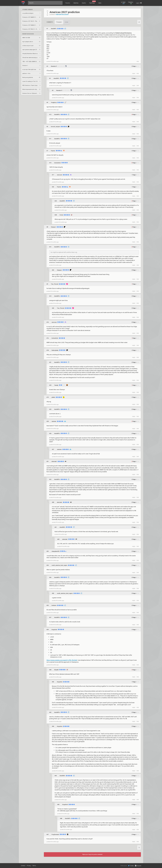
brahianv (54, 605)
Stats (100, 3)
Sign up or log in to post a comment (92, 854)
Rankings (93, 2)
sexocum (59, 175)
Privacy (29, 866)
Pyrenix (53, 151)
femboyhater (55, 350)
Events (84, 3)
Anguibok (54, 630)
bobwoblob (58, 163)
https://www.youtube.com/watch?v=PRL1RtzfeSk (62, 660)
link (138, 61)
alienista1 (54, 461)
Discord (138, 866)
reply (134, 73)
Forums (68, 3)
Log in (139, 3)
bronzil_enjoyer (55, 127)
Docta (61, 215)
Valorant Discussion (62, 14)
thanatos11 (54, 66)
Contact (23, 866)
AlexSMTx (54, 29)
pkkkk (53, 397)
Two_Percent (55, 284)
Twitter (131, 866)
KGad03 (56, 670)
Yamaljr (56, 385)
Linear (67, 22)
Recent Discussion (28, 34)
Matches (76, 3)
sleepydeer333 (56, 551)
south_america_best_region (59, 565)
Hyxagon (53, 227)
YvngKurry (54, 103)
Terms (34, 866)
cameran (54, 421)
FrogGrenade (55, 835)
